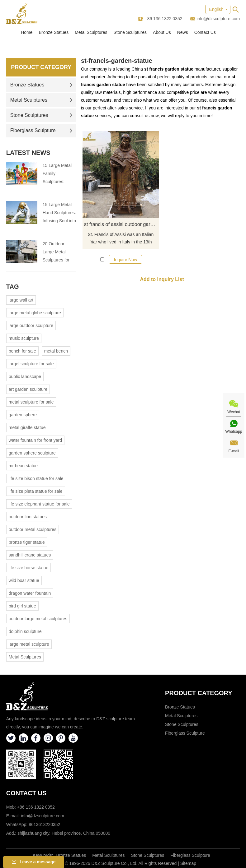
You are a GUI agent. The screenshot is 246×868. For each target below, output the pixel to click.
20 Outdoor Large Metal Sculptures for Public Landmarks (56, 253)
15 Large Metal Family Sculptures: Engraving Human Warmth (58, 174)
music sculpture (24, 338)
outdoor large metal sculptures (38, 619)
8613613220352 (44, 824)
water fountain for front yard (35, 440)
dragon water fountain (30, 593)
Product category (199, 693)
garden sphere (23, 415)
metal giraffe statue (27, 427)
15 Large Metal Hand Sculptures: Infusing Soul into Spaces (59, 213)
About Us (162, 32)
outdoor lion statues (28, 517)
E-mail (234, 451)
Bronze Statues (54, 32)
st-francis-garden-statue (117, 61)
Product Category (41, 67)
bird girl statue (22, 606)
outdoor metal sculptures (33, 529)
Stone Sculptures (130, 32)
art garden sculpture (28, 389)
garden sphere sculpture (32, 453)
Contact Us (205, 32)
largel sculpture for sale (31, 364)
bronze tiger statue (27, 542)
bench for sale (22, 351)
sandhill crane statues (30, 555)
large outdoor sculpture (31, 325)
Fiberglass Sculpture (41, 130)
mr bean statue (23, 466)
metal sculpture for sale (31, 402)
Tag (13, 287)
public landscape (25, 376)
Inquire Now (126, 260)
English (216, 9)
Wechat (234, 412)
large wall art (21, 300)
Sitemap (188, 863)
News (183, 32)
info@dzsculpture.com (218, 19)
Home (27, 32)
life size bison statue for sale (36, 478)
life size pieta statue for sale (36, 491)
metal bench (56, 351)
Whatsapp (234, 432)
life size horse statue (29, 568)
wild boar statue (24, 580)
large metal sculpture (29, 644)
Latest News (28, 153)
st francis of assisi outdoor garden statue (121, 224)
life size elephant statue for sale (39, 504)
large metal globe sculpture (35, 313)
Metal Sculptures (91, 32)
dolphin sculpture (25, 631)
